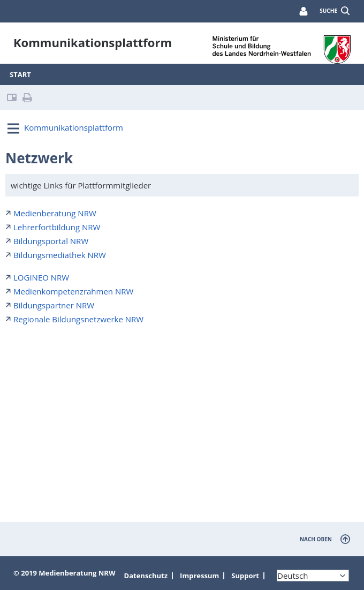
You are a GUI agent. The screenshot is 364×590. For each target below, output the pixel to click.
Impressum (199, 576)
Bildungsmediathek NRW (60, 255)
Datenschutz (146, 576)
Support (245, 576)
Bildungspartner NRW (54, 305)
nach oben (316, 539)
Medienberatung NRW (55, 213)
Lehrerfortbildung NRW (57, 227)
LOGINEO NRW (41, 277)
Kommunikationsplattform (74, 127)
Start (20, 74)
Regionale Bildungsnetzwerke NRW (78, 319)
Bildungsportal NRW (51, 241)
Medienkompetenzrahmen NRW (73, 291)
